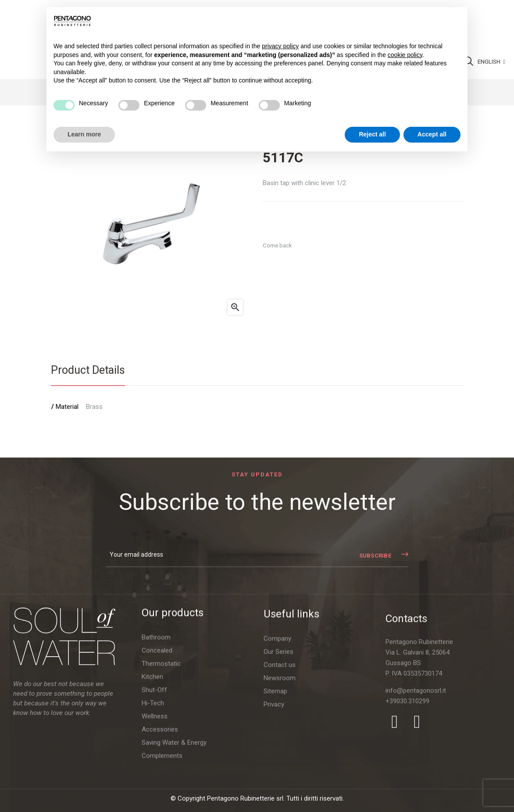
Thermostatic (161, 750)
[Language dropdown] (491, 62)
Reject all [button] (372, 134)
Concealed (157, 737)
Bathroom (156, 723)
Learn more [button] (84, 134)
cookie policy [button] (405, 55)
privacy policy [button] (280, 46)
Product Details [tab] (88, 370)
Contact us (280, 788)
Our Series (278, 775)
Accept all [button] (432, 134)
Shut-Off (154, 776)
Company (277, 762)
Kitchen (152, 763)
